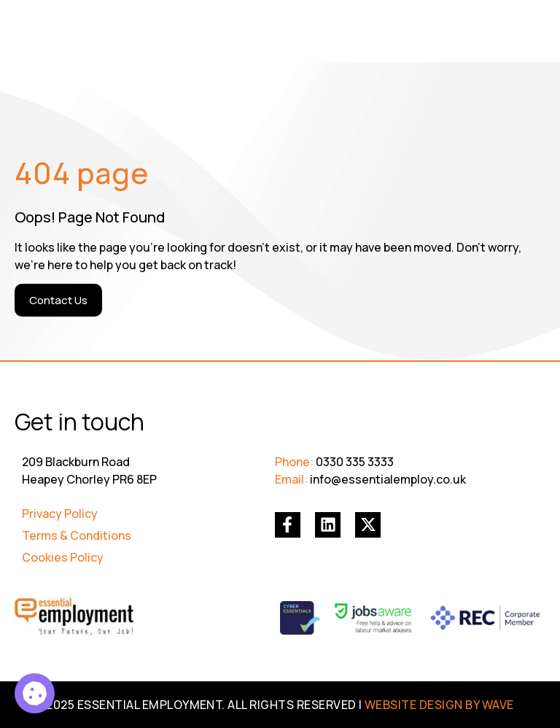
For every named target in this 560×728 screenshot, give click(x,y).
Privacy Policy (60, 514)
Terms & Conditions (77, 535)
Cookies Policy (63, 557)
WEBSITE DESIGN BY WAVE (439, 705)
